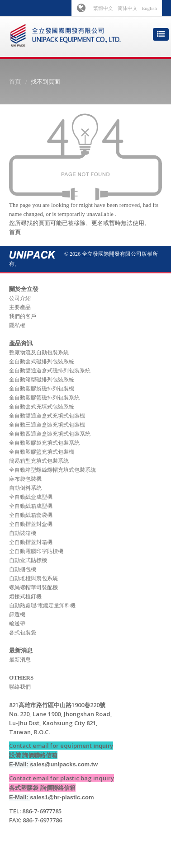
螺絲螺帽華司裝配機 (33, 587)
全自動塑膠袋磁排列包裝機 (42, 389)
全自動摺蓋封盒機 (31, 524)
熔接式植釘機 (25, 596)
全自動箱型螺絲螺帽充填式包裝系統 (52, 470)
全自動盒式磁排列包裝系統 (42, 361)
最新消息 (20, 660)
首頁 (15, 82)
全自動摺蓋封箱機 (31, 542)
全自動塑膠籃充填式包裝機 (42, 452)
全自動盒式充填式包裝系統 (42, 407)
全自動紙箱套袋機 (31, 515)
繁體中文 (103, 8)
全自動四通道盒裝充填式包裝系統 (50, 434)
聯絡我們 (20, 687)
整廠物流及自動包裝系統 (39, 352)
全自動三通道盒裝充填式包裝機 (47, 425)
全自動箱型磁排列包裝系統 (42, 380)
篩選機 (17, 615)
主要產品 (20, 307)
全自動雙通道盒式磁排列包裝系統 (50, 371)
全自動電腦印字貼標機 (36, 551)
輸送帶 (17, 624)
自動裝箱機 (23, 533)
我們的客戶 (23, 316)
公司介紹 (20, 298)
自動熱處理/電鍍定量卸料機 (42, 605)
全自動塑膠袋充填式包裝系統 (44, 443)
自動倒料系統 (25, 488)
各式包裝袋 (23, 633)
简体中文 (128, 8)
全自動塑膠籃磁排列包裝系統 (44, 398)
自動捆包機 (23, 569)
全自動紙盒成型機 (31, 497)
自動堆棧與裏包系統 (33, 578)
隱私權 (17, 325)
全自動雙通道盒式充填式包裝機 (47, 416)
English (149, 8)
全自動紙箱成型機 (31, 506)
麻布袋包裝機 (25, 479)
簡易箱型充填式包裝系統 (39, 461)
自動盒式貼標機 (28, 560)
